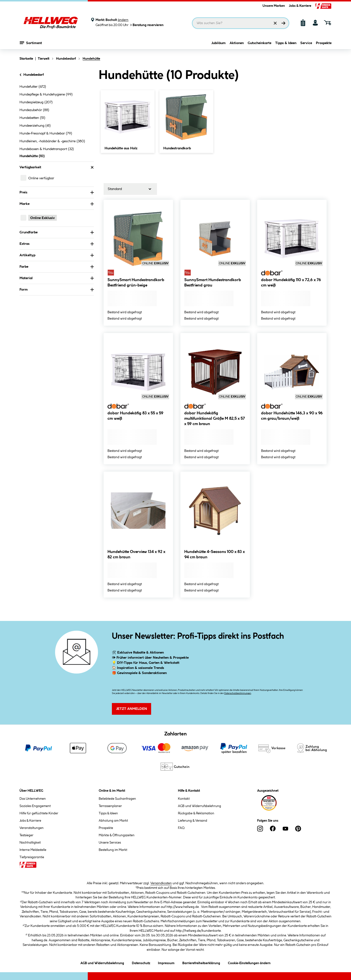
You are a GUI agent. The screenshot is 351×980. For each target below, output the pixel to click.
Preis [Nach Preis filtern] (57, 192)
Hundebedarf (31, 75)
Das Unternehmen (33, 799)
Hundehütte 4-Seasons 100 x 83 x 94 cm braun (214, 555)
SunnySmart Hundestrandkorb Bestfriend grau (213, 283)
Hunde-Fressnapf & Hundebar (46, 133)
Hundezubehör (34, 110)
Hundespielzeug (36, 102)
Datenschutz (141, 962)
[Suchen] (283, 23)
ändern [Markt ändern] (123, 20)
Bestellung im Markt (113, 850)
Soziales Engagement (35, 806)
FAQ (181, 828)
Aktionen (237, 43)
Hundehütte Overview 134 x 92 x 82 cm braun (136, 555)
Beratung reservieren (146, 25)
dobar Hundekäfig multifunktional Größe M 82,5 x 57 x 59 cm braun (215, 419)
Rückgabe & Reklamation (196, 813)
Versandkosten (161, 883)
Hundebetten (32, 118)
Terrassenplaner (110, 806)
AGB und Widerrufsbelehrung (200, 806)
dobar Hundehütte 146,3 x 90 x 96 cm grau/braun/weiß (292, 416)
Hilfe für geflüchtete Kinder (39, 813)
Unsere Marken (274, 6)
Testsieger (26, 835)
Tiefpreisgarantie (32, 857)
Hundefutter (33, 87)
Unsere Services (110, 843)
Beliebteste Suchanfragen (117, 799)
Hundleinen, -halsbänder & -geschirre (52, 141)
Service (306, 43)
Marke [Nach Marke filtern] (57, 204)
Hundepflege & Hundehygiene (46, 95)
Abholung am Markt (113, 821)
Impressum (166, 962)
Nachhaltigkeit (30, 843)
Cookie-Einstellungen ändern (249, 962)
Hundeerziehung (35, 126)
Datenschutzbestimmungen (238, 693)
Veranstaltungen (32, 828)
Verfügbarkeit (57, 167)
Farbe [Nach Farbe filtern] (57, 267)
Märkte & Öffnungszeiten (117, 835)
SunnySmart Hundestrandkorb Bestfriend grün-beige (136, 283)
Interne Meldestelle (33, 850)
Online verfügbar (41, 178)
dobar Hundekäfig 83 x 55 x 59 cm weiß (135, 416)
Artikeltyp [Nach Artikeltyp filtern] (57, 255)
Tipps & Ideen (286, 43)
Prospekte (324, 43)
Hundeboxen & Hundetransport (47, 149)
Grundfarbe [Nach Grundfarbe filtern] (57, 232)
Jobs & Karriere (300, 6)
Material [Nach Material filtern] (57, 278)
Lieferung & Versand (193, 821)
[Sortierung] (130, 189)
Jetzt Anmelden (132, 709)
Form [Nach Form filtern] (57, 290)
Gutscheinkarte (259, 43)
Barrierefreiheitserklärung (201, 962)
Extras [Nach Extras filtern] (57, 244)
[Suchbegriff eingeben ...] (241, 23)
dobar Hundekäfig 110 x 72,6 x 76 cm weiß (291, 283)
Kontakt (184, 799)
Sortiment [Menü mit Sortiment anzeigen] (31, 43)
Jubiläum (219, 43)
